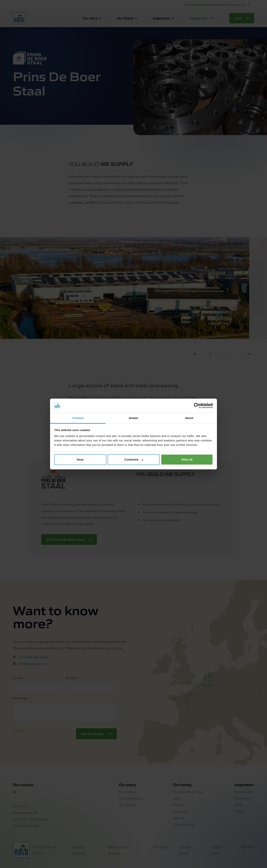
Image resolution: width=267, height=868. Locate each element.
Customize (134, 459)
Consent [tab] (78, 418)
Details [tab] (133, 418)
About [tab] (189, 418)
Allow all (187, 459)
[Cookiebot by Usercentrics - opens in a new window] (197, 406)
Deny (80, 459)
